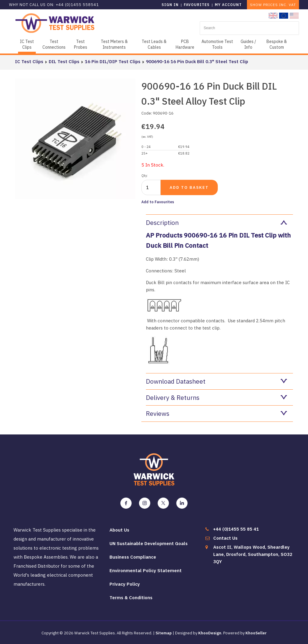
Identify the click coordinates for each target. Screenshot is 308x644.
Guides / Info (248, 44)
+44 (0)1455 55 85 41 (236, 529)
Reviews (216, 413)
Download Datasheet (216, 381)
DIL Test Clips (64, 61)
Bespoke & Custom (277, 44)
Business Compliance (133, 557)
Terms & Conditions (131, 598)
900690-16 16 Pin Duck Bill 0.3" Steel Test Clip (197, 61)
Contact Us (225, 538)
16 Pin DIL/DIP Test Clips (113, 61)
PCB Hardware (185, 44)
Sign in (170, 5)
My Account (228, 5)
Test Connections (54, 44)
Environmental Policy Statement (146, 570)
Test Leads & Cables (154, 44)
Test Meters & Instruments (114, 44)
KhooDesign (210, 633)
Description (216, 222)
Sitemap (164, 633)
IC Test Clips (27, 44)
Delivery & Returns (216, 397)
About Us (119, 530)
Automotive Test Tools (217, 44)
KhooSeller (256, 633)
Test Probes (81, 44)
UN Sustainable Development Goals (149, 543)
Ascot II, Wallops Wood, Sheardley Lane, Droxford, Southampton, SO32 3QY (253, 554)
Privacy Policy (125, 584)
